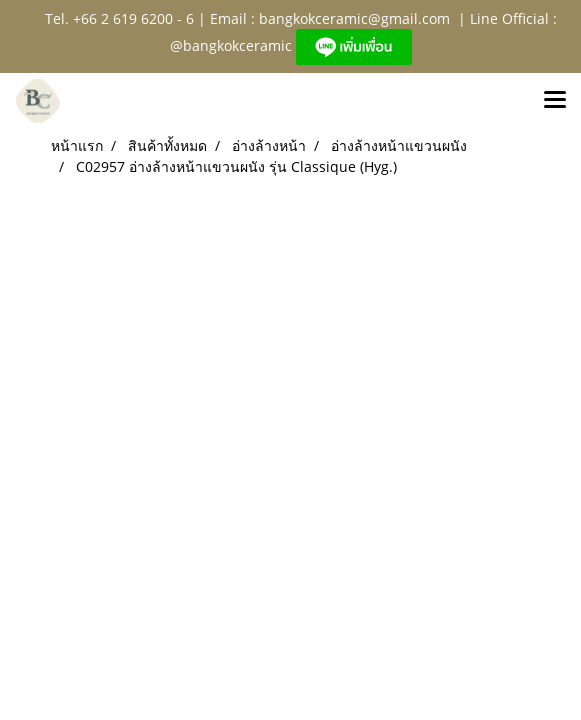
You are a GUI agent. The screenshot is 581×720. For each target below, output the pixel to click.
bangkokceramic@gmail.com (354, 18)
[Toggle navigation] (555, 101)
